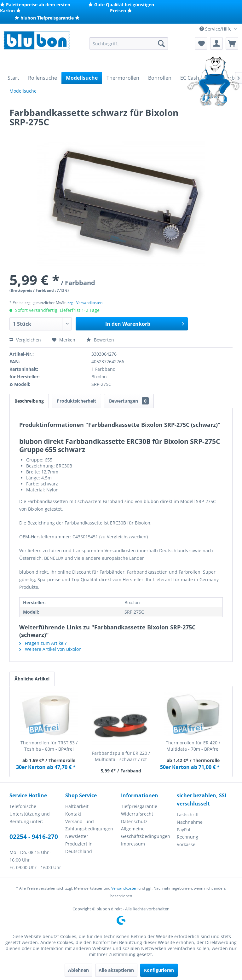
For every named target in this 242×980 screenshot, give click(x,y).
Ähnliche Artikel (32, 679)
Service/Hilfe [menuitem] (216, 29)
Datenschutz (134, 821)
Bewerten (100, 340)
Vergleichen (25, 340)
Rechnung (187, 837)
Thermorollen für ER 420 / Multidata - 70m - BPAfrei (193, 746)
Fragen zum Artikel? (43, 643)
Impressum (133, 844)
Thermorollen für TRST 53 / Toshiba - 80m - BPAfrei (49, 746)
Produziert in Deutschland (79, 848)
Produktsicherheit (76, 401)
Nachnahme (190, 822)
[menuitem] (129, 43)
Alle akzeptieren (116, 970)
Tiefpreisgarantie (139, 806)
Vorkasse (186, 844)
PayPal (184, 830)
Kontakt (73, 814)
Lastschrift (188, 814)
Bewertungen (129, 401)
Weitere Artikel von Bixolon (50, 649)
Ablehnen (78, 970)
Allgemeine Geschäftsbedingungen (146, 832)
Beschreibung (29, 401)
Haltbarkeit (77, 806)
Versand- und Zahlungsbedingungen (89, 825)
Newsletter (77, 836)
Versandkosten (124, 888)
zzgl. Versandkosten (85, 303)
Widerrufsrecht (137, 814)
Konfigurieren (159, 970)
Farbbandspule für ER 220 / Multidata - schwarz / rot (121, 756)
